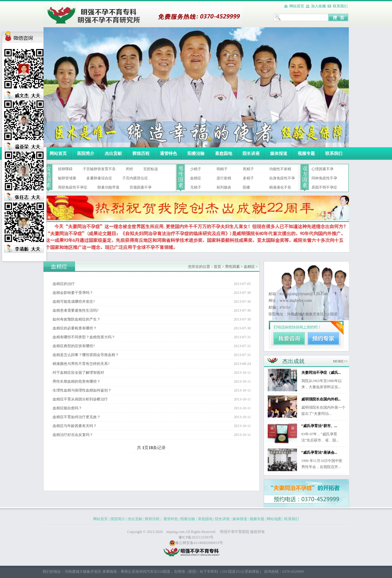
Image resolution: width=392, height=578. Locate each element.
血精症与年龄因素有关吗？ (75, 426)
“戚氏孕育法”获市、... (319, 426)
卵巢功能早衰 (108, 187)
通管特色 (168, 154)
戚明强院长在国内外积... (321, 399)
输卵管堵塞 (67, 178)
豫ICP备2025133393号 (196, 537)
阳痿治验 (196, 154)
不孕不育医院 (238, 532)
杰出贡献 (113, 154)
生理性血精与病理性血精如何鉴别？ (82, 390)
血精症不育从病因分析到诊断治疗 (80, 399)
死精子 (248, 169)
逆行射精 (224, 178)
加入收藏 (318, 6)
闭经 (130, 169)
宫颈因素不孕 (141, 187)
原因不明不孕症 (324, 187)
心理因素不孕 (322, 169)
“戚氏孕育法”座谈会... (319, 452)
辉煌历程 (141, 154)
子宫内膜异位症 (135, 178)
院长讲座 (251, 154)
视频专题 (306, 154)
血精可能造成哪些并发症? (74, 302)
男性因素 (232, 267)
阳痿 (247, 187)
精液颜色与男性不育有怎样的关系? (81, 364)
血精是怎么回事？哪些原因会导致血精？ (86, 355)
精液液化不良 (280, 187)
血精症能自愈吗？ (67, 408)
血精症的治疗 (64, 284)
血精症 (196, 178)
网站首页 (297, 6)
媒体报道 (279, 154)
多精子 (248, 178)
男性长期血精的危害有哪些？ (77, 381)
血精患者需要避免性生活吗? (75, 310)
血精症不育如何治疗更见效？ (77, 417)
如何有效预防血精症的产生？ (77, 319)
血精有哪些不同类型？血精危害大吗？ (84, 337)
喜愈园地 (224, 154)
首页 (217, 267)
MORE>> (340, 361)
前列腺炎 (224, 187)
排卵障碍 (65, 169)
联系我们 (340, 6)
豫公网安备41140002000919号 (196, 543)
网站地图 (274, 519)
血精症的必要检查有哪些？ (75, 328)
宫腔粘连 (151, 169)
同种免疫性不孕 (324, 178)
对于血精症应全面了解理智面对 (78, 373)
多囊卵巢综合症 (99, 178)
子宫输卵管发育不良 (99, 169)
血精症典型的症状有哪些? (74, 346)
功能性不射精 (280, 169)
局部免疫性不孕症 (73, 187)
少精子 (196, 169)
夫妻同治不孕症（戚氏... (321, 373)
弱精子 (222, 169)
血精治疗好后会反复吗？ (73, 435)
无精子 (196, 187)
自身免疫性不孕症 (282, 179)
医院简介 (86, 154)
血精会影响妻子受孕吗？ (73, 293)
